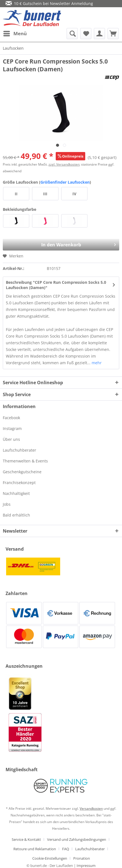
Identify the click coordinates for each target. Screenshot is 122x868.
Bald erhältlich (16, 515)
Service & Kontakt (26, 839)
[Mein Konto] (99, 34)
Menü (15, 33)
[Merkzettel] (86, 34)
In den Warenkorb (68, 243)
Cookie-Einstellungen (50, 858)
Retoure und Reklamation (35, 849)
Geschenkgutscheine (22, 472)
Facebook (11, 418)
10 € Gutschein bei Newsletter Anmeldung (49, 3)
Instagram (12, 428)
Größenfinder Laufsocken (65, 182)
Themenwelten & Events (25, 461)
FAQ (66, 849)
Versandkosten (91, 808)
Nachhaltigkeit (16, 493)
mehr (96, 363)
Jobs (7, 504)
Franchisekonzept (19, 483)
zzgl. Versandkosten (64, 164)
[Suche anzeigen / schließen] (72, 34)
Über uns (11, 439)
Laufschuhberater (19, 450)
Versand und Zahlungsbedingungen (77, 839)
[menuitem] (15, 34)
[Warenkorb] (113, 34)
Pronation (82, 858)
